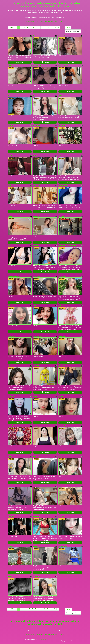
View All (11, 27)
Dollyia (10, 577)
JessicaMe (62, 125)
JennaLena (36, 36)
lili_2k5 (35, 156)
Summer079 (62, 426)
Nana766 (61, 517)
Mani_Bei (36, 426)
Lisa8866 (36, 546)
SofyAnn (10, 216)
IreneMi (10, 156)
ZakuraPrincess (63, 186)
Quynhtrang (37, 276)
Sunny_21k (36, 186)
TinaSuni (10, 546)
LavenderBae (62, 36)
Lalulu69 (10, 486)
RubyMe (10, 65)
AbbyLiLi (10, 366)
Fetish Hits (43, 639)
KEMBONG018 (63, 546)
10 (45, 27)
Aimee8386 (11, 517)
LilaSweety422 (37, 336)
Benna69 (10, 426)
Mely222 (10, 246)
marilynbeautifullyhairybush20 (67, 246)
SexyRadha (36, 517)
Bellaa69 (36, 396)
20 (55, 27)
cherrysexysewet (64, 65)
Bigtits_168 (62, 276)
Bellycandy (62, 156)
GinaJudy (36, 96)
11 (49, 27)
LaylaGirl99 (11, 396)
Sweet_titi (11, 125)
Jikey (35, 486)
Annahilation (11, 36)
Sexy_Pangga (37, 457)
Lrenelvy (10, 457)
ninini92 (61, 96)
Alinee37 (61, 306)
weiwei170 (36, 246)
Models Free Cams (51, 22)
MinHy (10, 186)
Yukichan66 (36, 216)
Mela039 (61, 457)
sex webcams (40, 624)
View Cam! (20, 62)
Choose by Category (73, 31)
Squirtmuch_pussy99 (14, 276)
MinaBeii (10, 306)
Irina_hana (62, 366)
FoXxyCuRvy (12, 336)
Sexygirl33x (62, 336)
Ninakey (61, 396)
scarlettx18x (37, 125)
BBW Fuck (40, 22)
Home (68, 28)
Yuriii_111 (61, 216)
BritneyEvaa (37, 577)
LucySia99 (62, 486)
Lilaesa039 (36, 366)
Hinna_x (36, 306)
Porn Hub (62, 22)
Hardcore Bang (30, 22)
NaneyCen (11, 96)
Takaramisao (37, 65)
